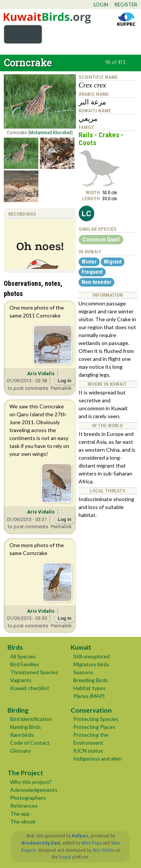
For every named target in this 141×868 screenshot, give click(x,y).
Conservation (91, 710)
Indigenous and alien (98, 758)
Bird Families (25, 664)
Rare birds (22, 735)
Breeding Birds (91, 680)
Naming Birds (26, 727)
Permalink (61, 388)
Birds (15, 647)
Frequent (92, 272)
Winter (89, 262)
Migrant (113, 262)
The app (20, 814)
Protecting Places (94, 727)
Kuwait (81, 647)
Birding (18, 710)
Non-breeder (96, 282)
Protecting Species (96, 719)
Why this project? (31, 782)
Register (126, 5)
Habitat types (89, 688)
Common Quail (101, 239)
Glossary (20, 751)
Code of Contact (30, 743)
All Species (23, 656)
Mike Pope (91, 843)
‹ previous (98, 63)
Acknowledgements (34, 790)
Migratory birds (91, 664)
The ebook (23, 821)
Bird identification (31, 719)
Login (101, 5)
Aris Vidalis (41, 373)
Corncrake (28, 63)
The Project (25, 773)
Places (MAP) (89, 696)
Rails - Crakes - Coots (101, 139)
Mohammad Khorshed (50, 133)
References (24, 806)
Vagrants (21, 680)
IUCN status (88, 751)
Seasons (83, 672)
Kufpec (80, 836)
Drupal (65, 857)
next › (133, 63)
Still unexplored (92, 656)
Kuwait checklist (30, 688)
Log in (65, 381)
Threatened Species (34, 672)
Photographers (28, 798)
